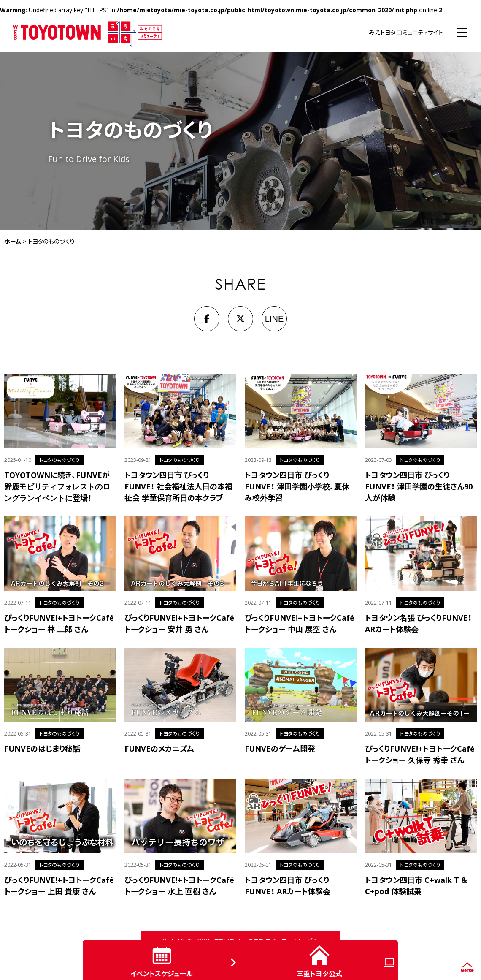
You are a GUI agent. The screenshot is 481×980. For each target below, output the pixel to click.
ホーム (13, 241)
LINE (274, 319)
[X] (240, 319)
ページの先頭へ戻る (476, 961)
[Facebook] (207, 319)
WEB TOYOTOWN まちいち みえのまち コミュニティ (88, 33)
